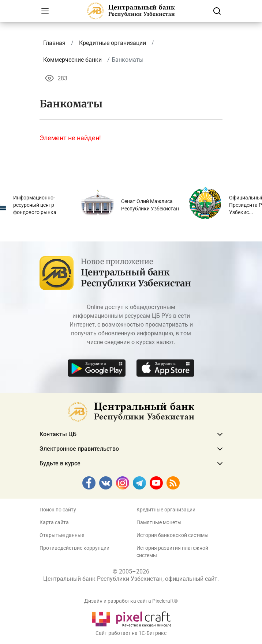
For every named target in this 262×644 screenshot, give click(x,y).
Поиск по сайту (58, 510)
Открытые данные (62, 535)
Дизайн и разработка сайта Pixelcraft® (131, 601)
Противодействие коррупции (74, 548)
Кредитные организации (166, 510)
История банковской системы (173, 535)
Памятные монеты (159, 522)
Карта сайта (54, 522)
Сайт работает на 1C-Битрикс (131, 633)
